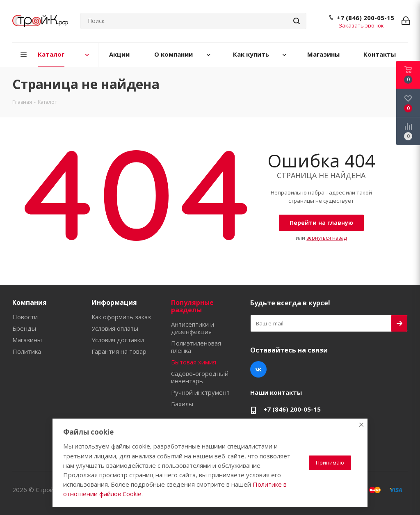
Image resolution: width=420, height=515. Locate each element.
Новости (25, 317)
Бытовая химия (194, 362)
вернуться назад (326, 238)
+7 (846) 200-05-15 (365, 18)
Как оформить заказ (121, 317)
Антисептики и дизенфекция (193, 328)
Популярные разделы (192, 306)
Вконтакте (258, 369)
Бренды (24, 328)
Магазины (27, 340)
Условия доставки (118, 340)
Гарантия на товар (119, 351)
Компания (30, 302)
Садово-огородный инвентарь (200, 377)
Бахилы (182, 404)
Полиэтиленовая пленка (196, 347)
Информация (114, 302)
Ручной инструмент (200, 392)
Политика (27, 351)
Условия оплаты (115, 328)
